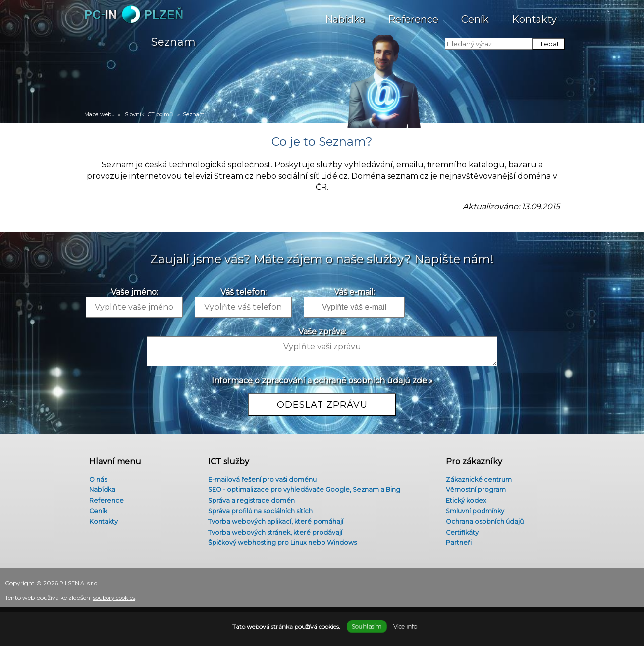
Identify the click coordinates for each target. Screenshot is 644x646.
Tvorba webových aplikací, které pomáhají (275, 523)
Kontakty (534, 14)
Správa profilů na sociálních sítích (259, 511)
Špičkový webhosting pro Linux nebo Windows (284, 546)
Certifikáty (458, 535)
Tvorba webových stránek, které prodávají (274, 535)
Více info (405, 626)
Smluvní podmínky (473, 511)
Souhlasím (367, 626)
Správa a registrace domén (249, 499)
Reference (413, 14)
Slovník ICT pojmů (149, 114)
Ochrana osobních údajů (482, 523)
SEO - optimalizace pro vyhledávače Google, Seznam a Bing (307, 487)
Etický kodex (463, 499)
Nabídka (345, 14)
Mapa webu (100, 114)
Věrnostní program (473, 487)
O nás (94, 476)
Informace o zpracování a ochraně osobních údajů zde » (322, 381)
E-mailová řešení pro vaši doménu (262, 476)
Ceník (475, 14)
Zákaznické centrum (477, 476)
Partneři (455, 546)
